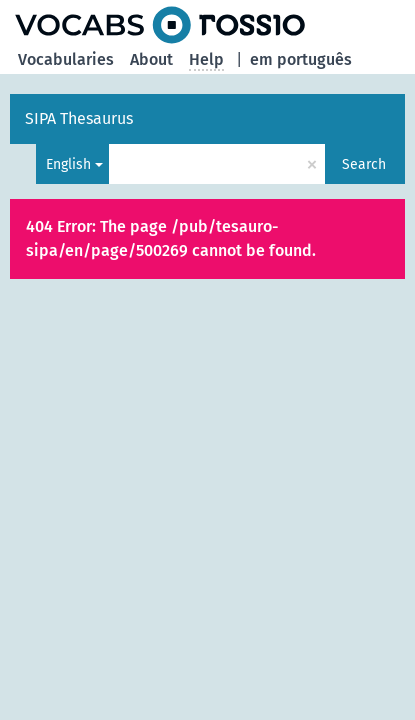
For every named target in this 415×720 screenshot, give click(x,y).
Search (364, 164)
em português (301, 59)
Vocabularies (66, 59)
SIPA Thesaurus (79, 118)
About (151, 59)
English (68, 164)
